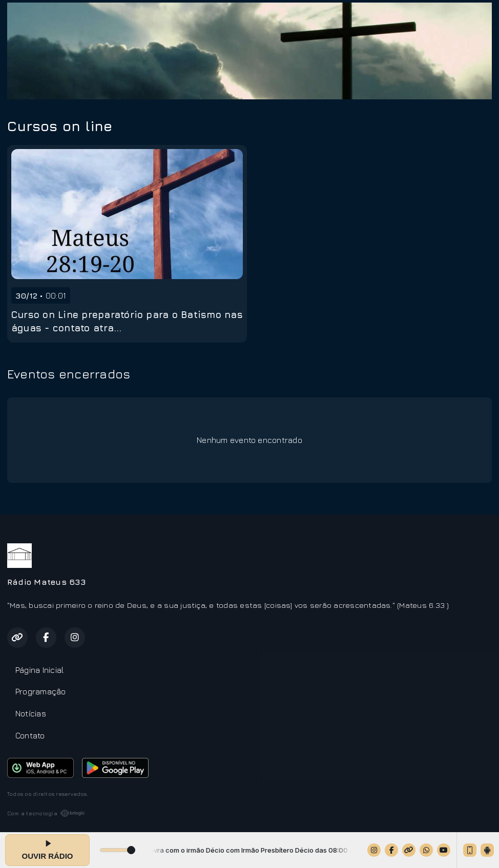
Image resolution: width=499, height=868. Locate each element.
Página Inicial (39, 670)
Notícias (31, 713)
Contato (30, 735)
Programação (41, 691)
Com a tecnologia (46, 813)
